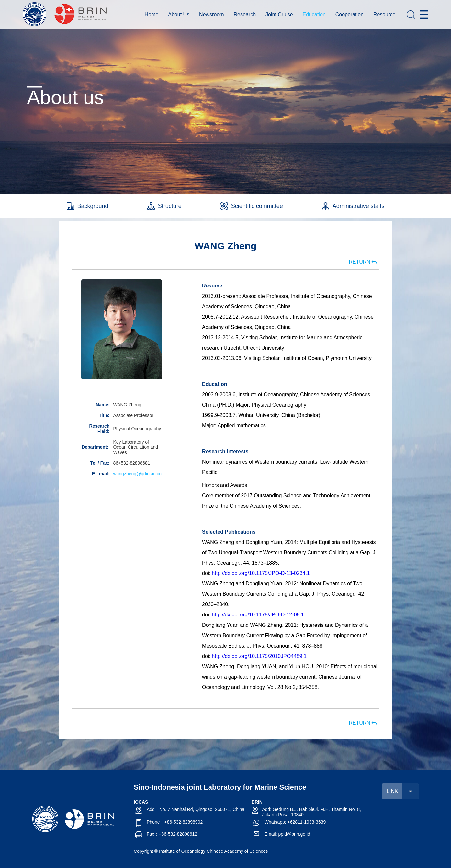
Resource (384, 14)
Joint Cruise (279, 14)
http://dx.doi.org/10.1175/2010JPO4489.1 (259, 656)
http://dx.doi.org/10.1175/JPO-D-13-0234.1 (261, 573)
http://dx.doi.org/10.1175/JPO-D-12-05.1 (258, 615)
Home (152, 14)
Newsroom (211, 14)
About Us (179, 14)
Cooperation (350, 14)
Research (245, 14)
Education (314, 14)
